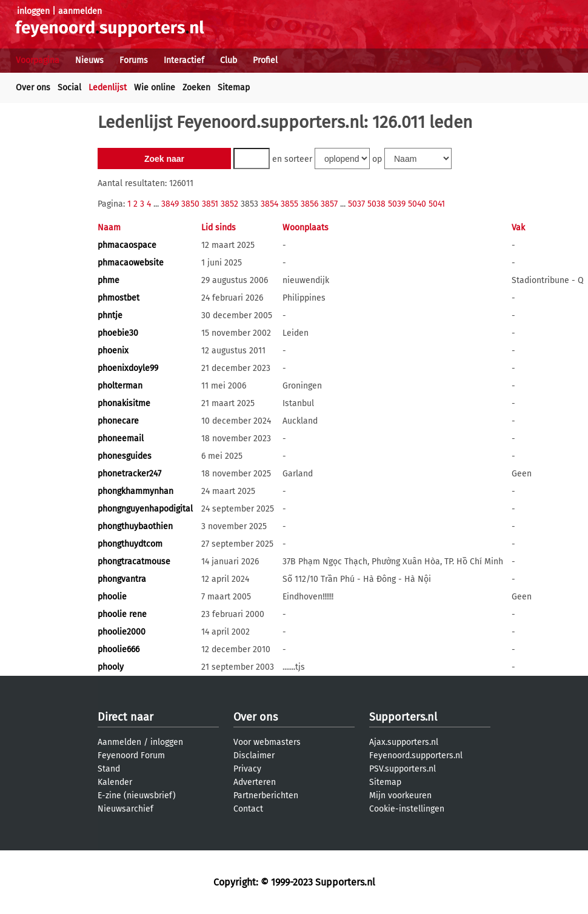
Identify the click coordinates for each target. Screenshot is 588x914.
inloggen (33, 11)
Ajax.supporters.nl (404, 742)
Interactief (184, 60)
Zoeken (196, 88)
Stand (109, 769)
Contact (248, 809)
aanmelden (80, 11)
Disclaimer (254, 756)
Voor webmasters (267, 742)
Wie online (155, 88)
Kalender (115, 782)
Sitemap (234, 88)
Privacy (247, 769)
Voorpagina (38, 60)
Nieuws (89, 60)
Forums (134, 60)
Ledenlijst (108, 88)
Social (69, 88)
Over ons (33, 88)
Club (229, 60)
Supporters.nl (403, 717)
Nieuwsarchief (125, 809)
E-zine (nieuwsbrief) (137, 796)
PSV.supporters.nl (403, 769)
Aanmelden (119, 742)
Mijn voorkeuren (400, 796)
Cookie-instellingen (407, 809)
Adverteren (255, 782)
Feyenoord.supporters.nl (416, 756)
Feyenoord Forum (131, 756)
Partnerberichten (266, 796)
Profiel (265, 60)
